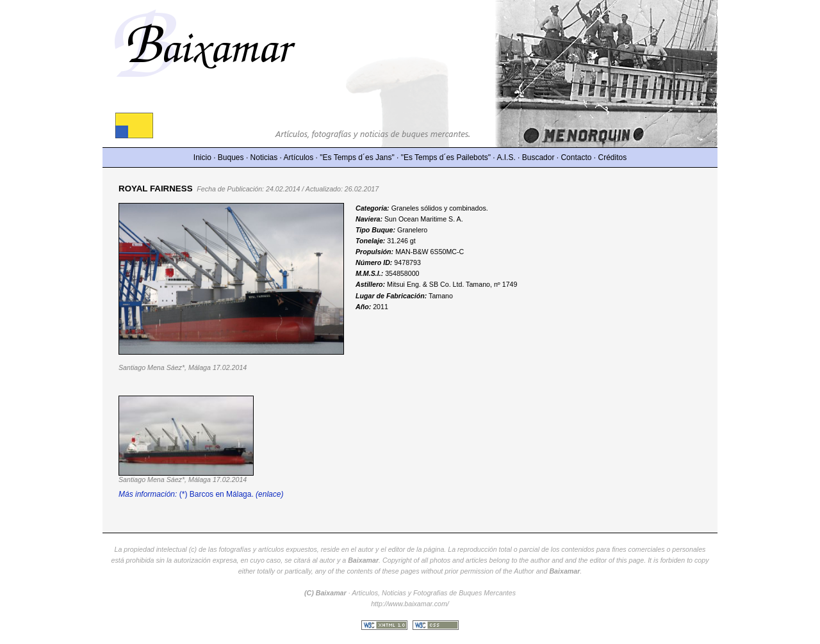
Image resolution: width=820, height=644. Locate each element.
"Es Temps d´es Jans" (357, 157)
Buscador (538, 157)
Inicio (202, 157)
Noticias (264, 157)
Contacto (576, 157)
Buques (231, 157)
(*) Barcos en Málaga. (201, 494)
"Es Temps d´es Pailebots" (446, 157)
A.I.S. (506, 157)
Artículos (299, 157)
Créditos (613, 157)
